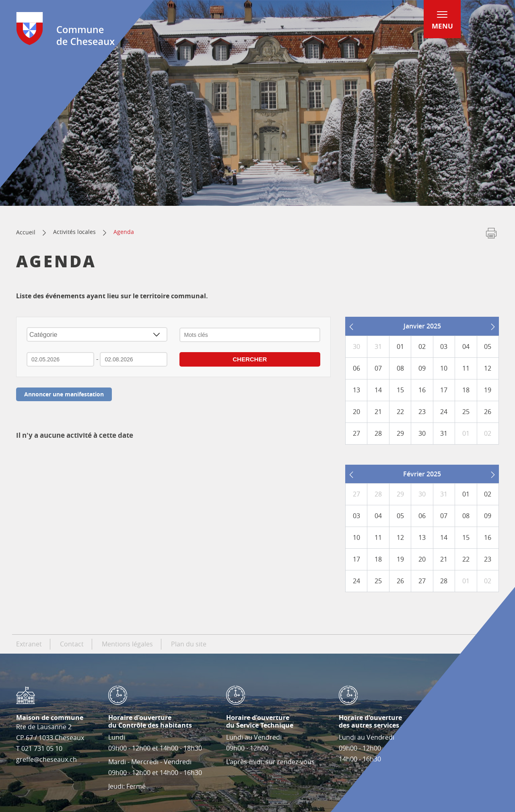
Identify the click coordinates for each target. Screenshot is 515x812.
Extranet (29, 644)
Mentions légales (127, 644)
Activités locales (74, 232)
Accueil (26, 232)
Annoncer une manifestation (64, 394)
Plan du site (189, 644)
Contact (72, 644)
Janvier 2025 (422, 326)
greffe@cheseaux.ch (46, 759)
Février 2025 (422, 474)
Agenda (124, 232)
